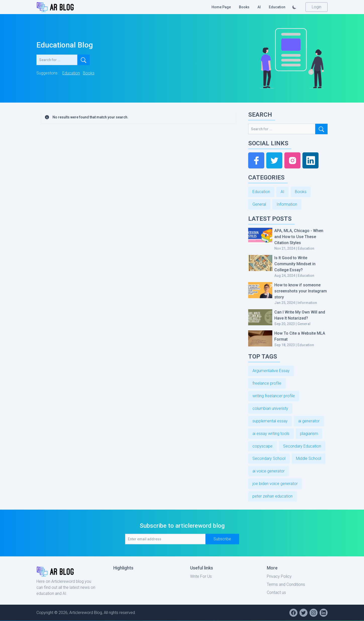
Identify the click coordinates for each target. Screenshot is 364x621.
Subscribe (222, 539)
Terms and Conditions (286, 585)
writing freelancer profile (274, 396)
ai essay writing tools (271, 434)
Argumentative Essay (271, 371)
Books (244, 7)
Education (277, 7)
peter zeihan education (273, 496)
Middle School (308, 459)
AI (259, 7)
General (259, 204)
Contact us (276, 593)
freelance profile (267, 383)
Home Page (221, 7)
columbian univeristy (270, 408)
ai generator (309, 421)
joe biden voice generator (275, 484)
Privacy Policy (279, 577)
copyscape (263, 446)
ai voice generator (269, 471)
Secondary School (269, 459)
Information (287, 204)
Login (317, 7)
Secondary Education (302, 446)
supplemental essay (270, 421)
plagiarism (309, 434)
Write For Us (201, 577)
